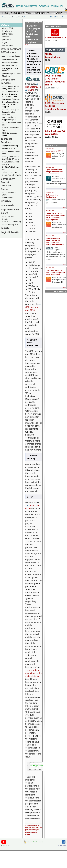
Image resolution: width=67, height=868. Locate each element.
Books (4, 189)
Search (5, 228)
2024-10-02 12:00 (50, 148)
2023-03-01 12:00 (50, 192)
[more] (64, 164)
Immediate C (7, 185)
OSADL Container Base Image (12, 124)
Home (23, 13)
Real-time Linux (9, 148)
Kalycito (30, 90)
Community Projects (8, 180)
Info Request (7, 45)
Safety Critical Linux (10, 172)
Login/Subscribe (58, 13)
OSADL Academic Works (9, 194)
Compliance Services (8, 81)
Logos (5, 42)
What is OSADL (8, 28)
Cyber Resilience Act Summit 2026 (55, 131)
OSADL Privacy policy (11, 224)
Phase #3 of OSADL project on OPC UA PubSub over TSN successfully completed (55, 241)
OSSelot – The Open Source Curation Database (10, 112)
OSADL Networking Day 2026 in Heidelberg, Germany (56, 105)
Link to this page (61, 845)
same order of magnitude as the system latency (33, 673)
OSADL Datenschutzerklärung (11, 220)
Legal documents (9, 216)
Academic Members (10, 65)
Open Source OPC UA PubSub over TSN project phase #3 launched (55, 272)
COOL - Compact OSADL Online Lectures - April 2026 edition (55, 79)
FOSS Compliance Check (9, 134)
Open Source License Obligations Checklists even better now (54, 172)
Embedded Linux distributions (52, 196)
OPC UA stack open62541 (33, 308)
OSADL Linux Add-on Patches (11, 163)
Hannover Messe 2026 (56, 37)
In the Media (7, 34)
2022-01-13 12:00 (50, 236)
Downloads (7, 205)
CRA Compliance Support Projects (9, 118)
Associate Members (10, 63)
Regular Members (10, 60)
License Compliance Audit (10, 129)
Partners (6, 37)
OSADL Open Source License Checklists (11, 93)
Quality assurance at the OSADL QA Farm (11, 158)
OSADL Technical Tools (11, 175)
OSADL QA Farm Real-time (11, 152)
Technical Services (6, 141)
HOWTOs (6, 201)
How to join (7, 31)
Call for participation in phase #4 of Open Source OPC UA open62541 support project (55, 216)
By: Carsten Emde (30, 45)
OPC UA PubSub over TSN (11, 168)
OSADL (21, 17)
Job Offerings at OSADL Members (12, 75)
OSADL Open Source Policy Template (11, 87)
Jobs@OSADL (8, 40)
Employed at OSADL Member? (10, 70)
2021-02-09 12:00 (50, 268)
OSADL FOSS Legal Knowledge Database (11, 98)
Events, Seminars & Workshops (11, 51)
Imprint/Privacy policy (39, 13)
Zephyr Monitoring (10, 146)
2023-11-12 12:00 (50, 167)
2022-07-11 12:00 (50, 211)
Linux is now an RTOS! (54, 151)
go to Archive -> (60, 291)
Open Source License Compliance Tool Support (11, 104)
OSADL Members (11, 56)
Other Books (7, 198)
